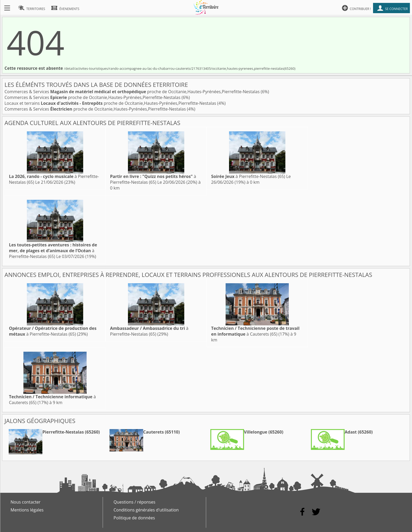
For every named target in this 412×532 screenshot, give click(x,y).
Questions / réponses (134, 502)
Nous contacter (26, 502)
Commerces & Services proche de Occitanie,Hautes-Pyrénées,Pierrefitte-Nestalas (133, 92)
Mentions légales (27, 510)
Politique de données (134, 518)
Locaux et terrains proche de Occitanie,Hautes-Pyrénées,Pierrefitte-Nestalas (111, 103)
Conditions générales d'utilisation (146, 510)
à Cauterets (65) (255, 331)
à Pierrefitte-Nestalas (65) (153, 179)
